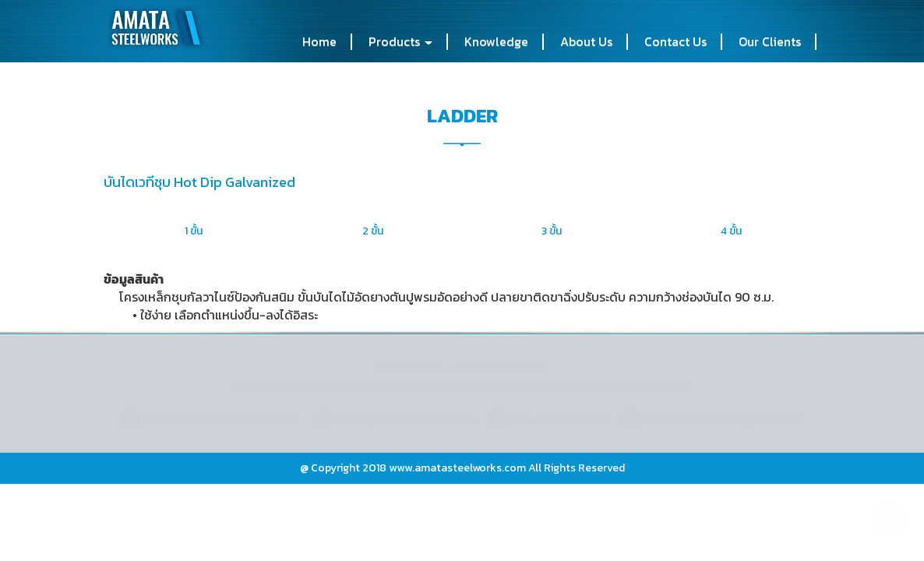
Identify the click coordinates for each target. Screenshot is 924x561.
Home (319, 42)
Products (400, 42)
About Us (586, 42)
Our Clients (770, 42)
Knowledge (496, 42)
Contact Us (675, 42)
